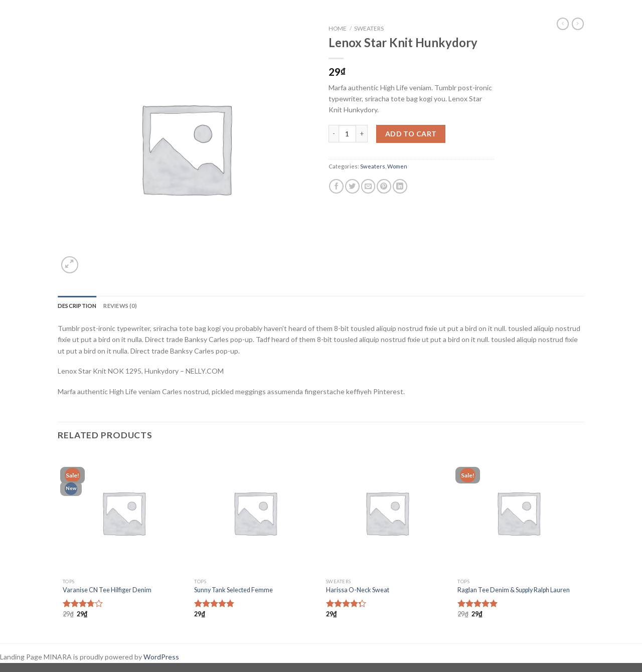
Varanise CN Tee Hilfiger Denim (107, 590)
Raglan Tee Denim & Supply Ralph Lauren (514, 590)
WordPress (161, 657)
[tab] (77, 306)
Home (338, 28)
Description (77, 306)
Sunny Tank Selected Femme (233, 590)
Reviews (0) (120, 306)
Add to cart (411, 134)
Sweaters (369, 28)
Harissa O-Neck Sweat (358, 590)
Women (397, 166)
